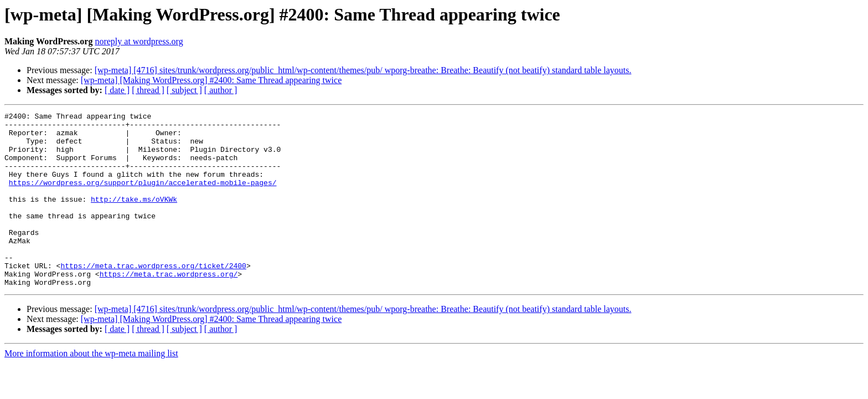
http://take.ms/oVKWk (134, 217)
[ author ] (221, 90)
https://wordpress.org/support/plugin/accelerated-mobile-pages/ (143, 197)
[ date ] (117, 90)
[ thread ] (148, 90)
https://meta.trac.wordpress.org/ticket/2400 (153, 297)
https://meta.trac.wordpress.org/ (169, 307)
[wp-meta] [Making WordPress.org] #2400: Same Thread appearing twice (211, 80)
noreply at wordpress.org (139, 41)
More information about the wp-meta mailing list (91, 388)
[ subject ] (184, 90)
